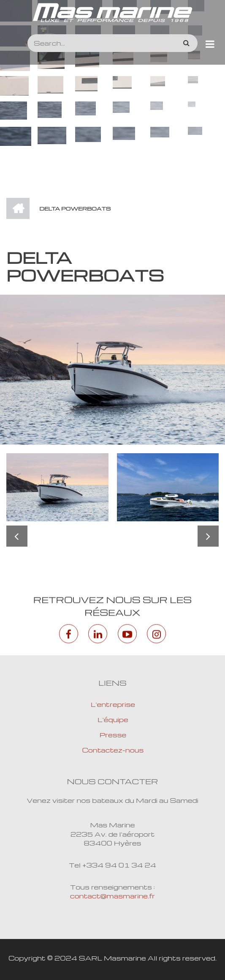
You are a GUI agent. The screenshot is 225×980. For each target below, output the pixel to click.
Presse (113, 735)
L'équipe (113, 720)
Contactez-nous (113, 750)
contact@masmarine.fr (112, 896)
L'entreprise (113, 704)
